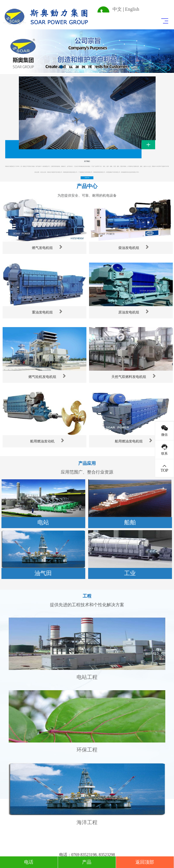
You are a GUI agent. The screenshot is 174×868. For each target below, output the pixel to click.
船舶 (130, 522)
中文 (117, 9)
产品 (87, 862)
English (132, 9)
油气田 (43, 573)
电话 (29, 862)
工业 (130, 573)
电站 (43, 522)
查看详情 (87, 178)
